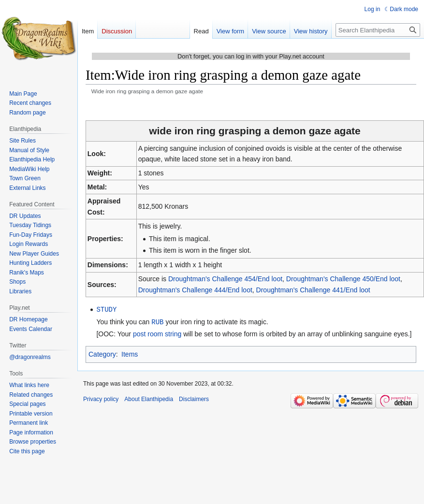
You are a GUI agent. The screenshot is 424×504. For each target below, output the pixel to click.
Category (102, 353)
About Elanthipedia (149, 398)
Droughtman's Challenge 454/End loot (225, 279)
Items (130, 353)
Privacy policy (101, 398)
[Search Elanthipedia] (378, 30)
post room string (157, 333)
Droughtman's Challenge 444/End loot (195, 290)
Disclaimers (194, 398)
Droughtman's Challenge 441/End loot (313, 290)
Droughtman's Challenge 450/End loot (343, 279)
